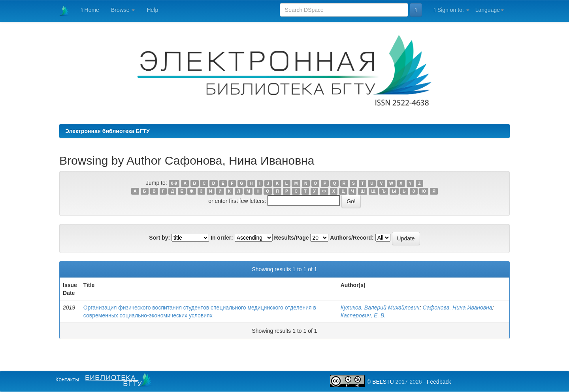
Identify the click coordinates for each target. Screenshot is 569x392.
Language (490, 10)
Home (90, 10)
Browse (123, 10)
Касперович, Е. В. (363, 315)
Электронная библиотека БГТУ (107, 131)
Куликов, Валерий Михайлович (380, 308)
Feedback (439, 382)
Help (152, 10)
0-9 (174, 183)
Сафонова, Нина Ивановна (457, 308)
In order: (222, 238)
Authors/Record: (352, 238)
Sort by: (159, 238)
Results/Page (292, 238)
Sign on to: (452, 10)
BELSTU (383, 382)
